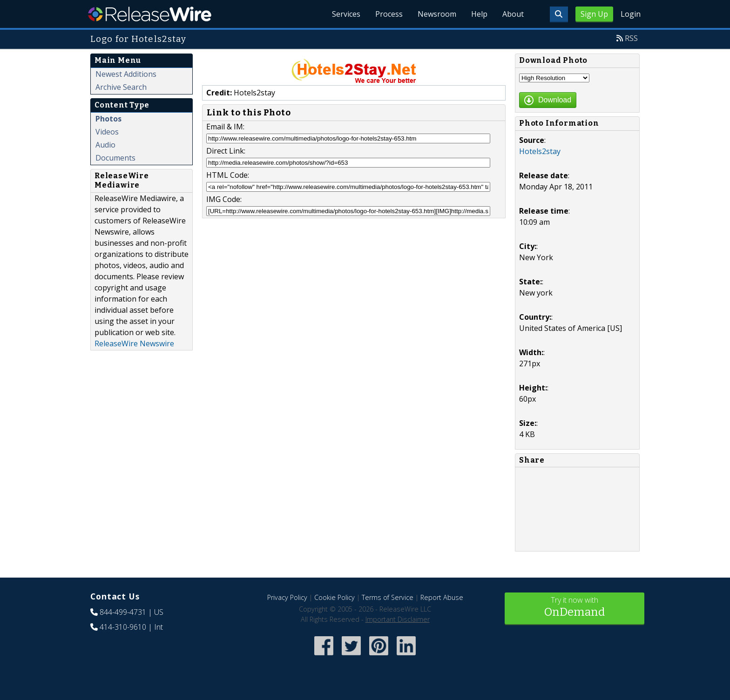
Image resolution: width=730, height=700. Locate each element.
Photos (108, 119)
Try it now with (575, 608)
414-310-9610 (123, 627)
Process (389, 14)
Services (346, 14)
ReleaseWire (150, 14)
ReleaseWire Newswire (134, 343)
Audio (105, 145)
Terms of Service (388, 597)
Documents (115, 158)
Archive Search (121, 87)
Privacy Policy (287, 597)
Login (631, 14)
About (513, 14)
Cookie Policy (335, 597)
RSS (631, 38)
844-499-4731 (123, 612)
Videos (107, 132)
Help (479, 14)
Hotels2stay (540, 151)
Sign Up (594, 14)
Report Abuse (442, 597)
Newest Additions (126, 74)
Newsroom (437, 14)
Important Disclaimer (398, 619)
